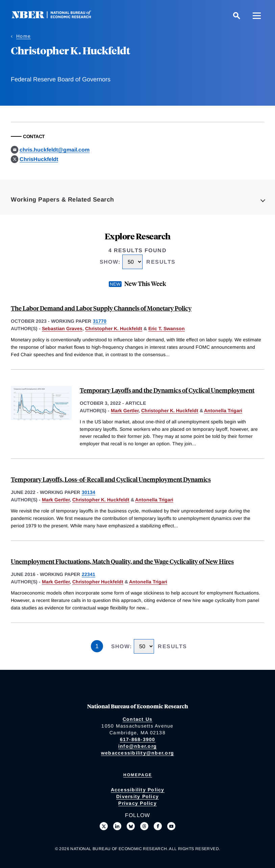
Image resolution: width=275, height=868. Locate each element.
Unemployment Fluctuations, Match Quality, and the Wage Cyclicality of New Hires (122, 561)
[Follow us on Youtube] (171, 826)
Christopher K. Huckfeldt (114, 328)
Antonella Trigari (223, 411)
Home (23, 36)
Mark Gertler (125, 411)
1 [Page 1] (97, 646)
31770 (100, 321)
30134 (89, 492)
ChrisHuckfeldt (39, 159)
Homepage (138, 775)
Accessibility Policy (138, 790)
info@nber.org (137, 746)
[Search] (236, 16)
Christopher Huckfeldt (98, 582)
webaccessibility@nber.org (137, 753)
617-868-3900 (138, 739)
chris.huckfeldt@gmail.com (55, 150)
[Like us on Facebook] (158, 826)
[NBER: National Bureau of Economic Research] (57, 17)
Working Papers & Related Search (62, 200)
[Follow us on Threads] (144, 826)
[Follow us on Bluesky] (131, 826)
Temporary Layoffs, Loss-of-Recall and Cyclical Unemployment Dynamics (111, 479)
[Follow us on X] (104, 826)
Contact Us (138, 719)
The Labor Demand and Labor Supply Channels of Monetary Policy (101, 308)
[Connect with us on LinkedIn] (117, 826)
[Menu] (257, 16)
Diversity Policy (137, 796)
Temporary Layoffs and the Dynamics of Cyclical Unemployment (167, 390)
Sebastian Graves (62, 328)
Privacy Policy (137, 803)
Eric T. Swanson (167, 328)
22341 (89, 574)
